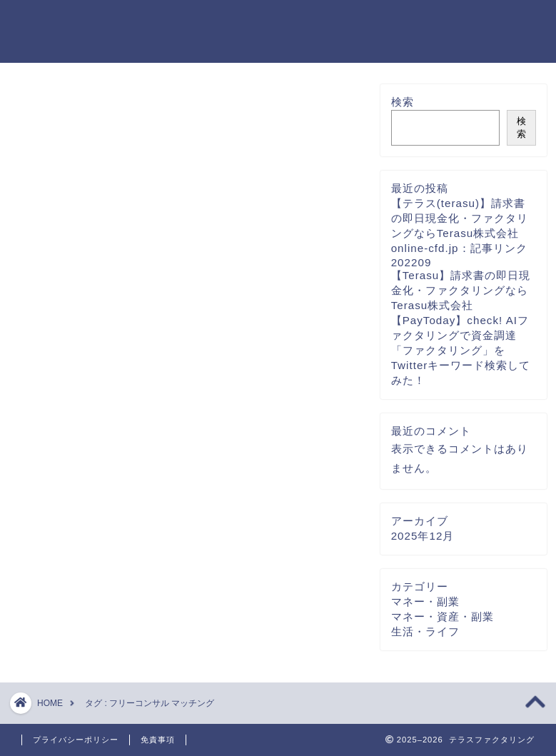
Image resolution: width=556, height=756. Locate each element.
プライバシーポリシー (76, 740)
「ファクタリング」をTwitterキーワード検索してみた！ (461, 372)
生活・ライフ (425, 638)
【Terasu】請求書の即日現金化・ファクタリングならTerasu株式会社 (461, 297)
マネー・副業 (425, 608)
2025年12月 (423, 542)
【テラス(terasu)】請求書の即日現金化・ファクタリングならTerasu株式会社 (460, 225)
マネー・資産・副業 (443, 623)
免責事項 (158, 740)
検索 (403, 109)
